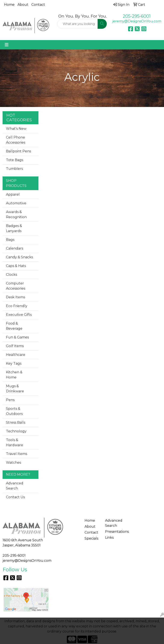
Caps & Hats (16, 266)
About (23, 5)
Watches (13, 463)
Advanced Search (15, 486)
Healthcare (16, 355)
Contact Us (15, 497)
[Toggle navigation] (7, 45)
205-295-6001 (137, 16)
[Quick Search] (78, 24)
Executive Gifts (19, 315)
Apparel (13, 194)
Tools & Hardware (15, 443)
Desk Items (15, 297)
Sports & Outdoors (14, 411)
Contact (38, 5)
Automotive (16, 203)
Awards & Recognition (16, 214)
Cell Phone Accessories (16, 140)
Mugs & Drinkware (15, 389)
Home (9, 5)
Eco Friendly (17, 306)
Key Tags (14, 363)
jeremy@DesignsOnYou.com (137, 21)
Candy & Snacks (19, 257)
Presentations (113, 532)
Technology (16, 431)
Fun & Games (17, 337)
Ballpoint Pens (18, 151)
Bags (10, 240)
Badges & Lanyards (14, 228)
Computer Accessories (16, 286)
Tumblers (14, 169)
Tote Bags (15, 160)
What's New (16, 129)
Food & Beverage (14, 326)
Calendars (15, 248)
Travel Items (17, 454)
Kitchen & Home (14, 375)
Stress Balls (16, 422)
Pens (10, 400)
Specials (91, 538)
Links (109, 538)
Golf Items (15, 346)
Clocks (12, 275)
